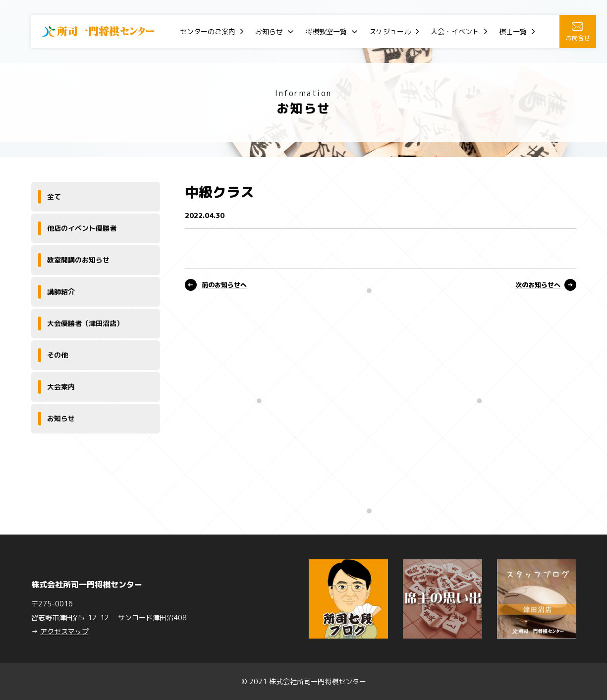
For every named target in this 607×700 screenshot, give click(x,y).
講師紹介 (61, 292)
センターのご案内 (208, 31)
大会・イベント (455, 31)
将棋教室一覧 (326, 31)
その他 (57, 355)
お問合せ (578, 32)
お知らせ (269, 31)
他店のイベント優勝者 (82, 228)
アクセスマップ (64, 631)
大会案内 (61, 387)
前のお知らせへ (224, 285)
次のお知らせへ (538, 285)
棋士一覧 (513, 31)
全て (54, 196)
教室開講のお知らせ (78, 260)
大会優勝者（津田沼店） (85, 323)
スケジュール (390, 31)
